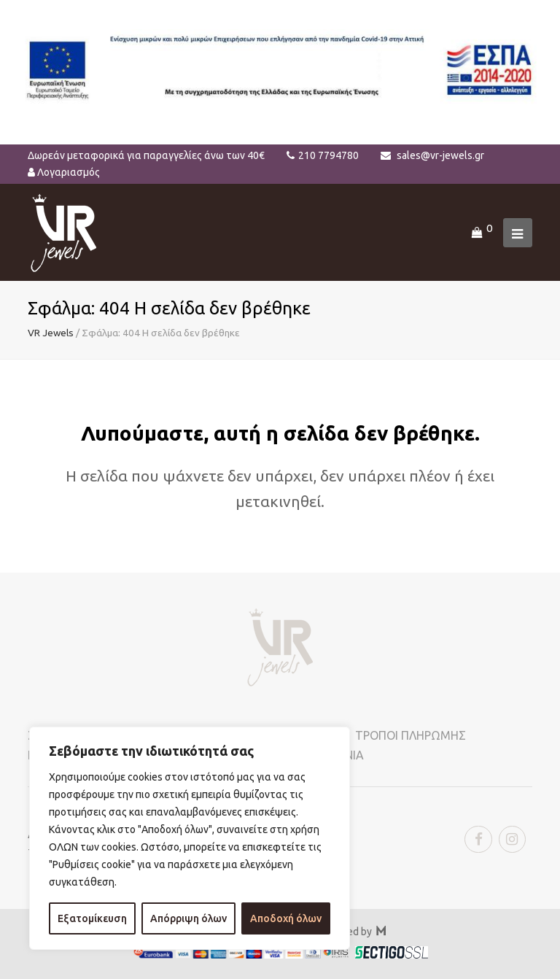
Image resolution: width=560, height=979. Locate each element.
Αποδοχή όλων (286, 918)
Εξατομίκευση (92, 918)
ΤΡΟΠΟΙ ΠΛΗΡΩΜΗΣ (411, 735)
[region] (190, 838)
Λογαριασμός (69, 172)
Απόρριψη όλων (188, 918)
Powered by (352, 932)
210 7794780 (328, 155)
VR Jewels (51, 333)
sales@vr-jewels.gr (440, 155)
